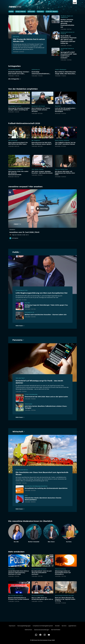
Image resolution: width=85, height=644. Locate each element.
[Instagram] (45, 635)
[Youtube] (49, 635)
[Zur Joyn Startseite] (75, 2)
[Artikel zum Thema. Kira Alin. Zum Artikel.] (16, 533)
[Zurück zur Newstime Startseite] (15, 7)
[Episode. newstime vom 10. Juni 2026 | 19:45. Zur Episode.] (42, 212)
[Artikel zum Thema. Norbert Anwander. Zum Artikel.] (34, 533)
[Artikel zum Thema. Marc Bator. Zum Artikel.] (51, 533)
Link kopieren (14, 238)
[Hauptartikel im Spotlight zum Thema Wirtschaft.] (19, 432)
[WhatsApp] (36, 635)
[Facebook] (40, 635)
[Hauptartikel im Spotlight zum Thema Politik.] (16, 252)
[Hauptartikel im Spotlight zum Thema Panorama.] (18, 340)
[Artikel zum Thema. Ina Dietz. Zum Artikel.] (69, 533)
